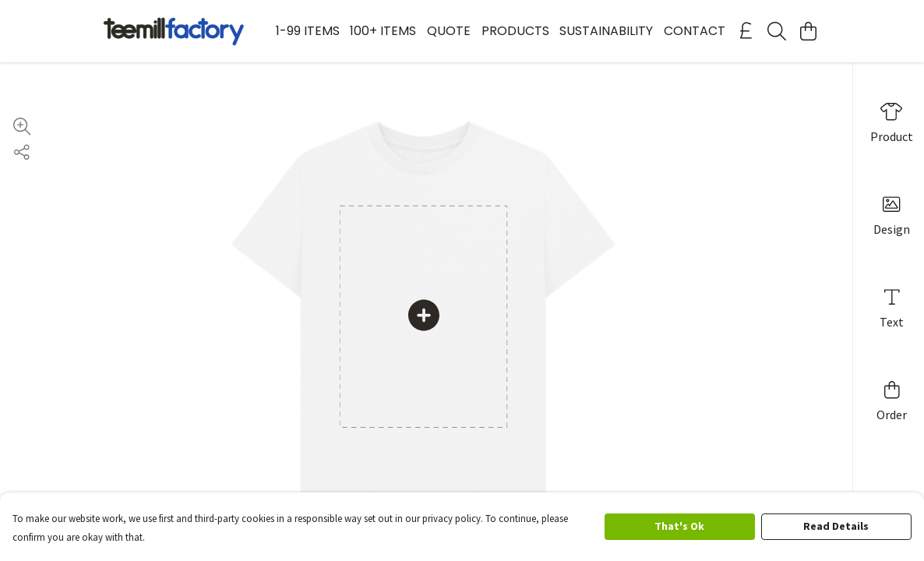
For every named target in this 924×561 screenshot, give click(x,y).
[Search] (777, 31)
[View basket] (808, 31)
